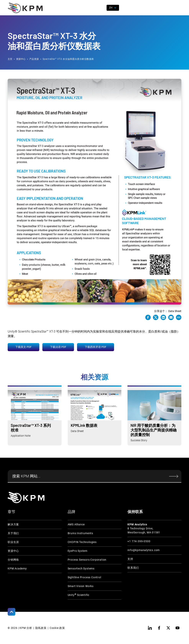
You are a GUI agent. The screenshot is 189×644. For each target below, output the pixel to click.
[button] (178, 8)
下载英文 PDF (23, 347)
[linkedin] (150, 628)
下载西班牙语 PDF (96, 347)
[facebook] (159, 628)
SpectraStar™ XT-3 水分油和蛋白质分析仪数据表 (68, 59)
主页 (10, 59)
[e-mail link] (171, 317)
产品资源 (34, 59)
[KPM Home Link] (26, 497)
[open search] (101, 8)
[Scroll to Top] (12, 612)
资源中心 (21, 59)
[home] (25, 8)
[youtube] (177, 628)
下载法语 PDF (58, 347)
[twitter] (168, 628)
